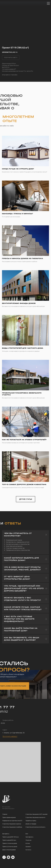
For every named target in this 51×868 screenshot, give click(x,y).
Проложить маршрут (10, 736)
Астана (28, 843)
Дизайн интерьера (31, 824)
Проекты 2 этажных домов (10, 847)
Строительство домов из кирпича (12, 824)
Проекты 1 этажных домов (10, 843)
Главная (5, 814)
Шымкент (28, 847)
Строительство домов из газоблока (12, 827)
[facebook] (4, 858)
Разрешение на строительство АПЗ (12, 821)
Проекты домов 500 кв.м (9, 840)
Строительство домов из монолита (35, 817)
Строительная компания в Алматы (35, 827)
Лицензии (28, 840)
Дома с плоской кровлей (9, 850)
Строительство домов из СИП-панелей (36, 814)
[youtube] (13, 858)
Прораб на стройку (31, 821)
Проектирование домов (9, 817)
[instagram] (8, 858)
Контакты (28, 850)
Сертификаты (29, 837)
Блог (27, 834)
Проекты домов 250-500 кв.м (11, 837)
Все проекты (6, 834)
